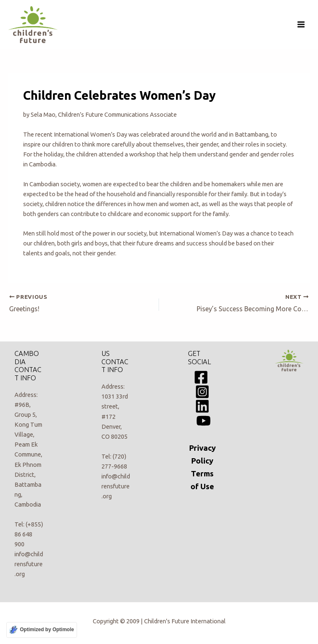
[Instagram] (202, 392)
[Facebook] (201, 377)
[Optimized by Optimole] (42, 630)
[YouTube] (204, 421)
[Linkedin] (202, 406)
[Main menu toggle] (301, 24)
